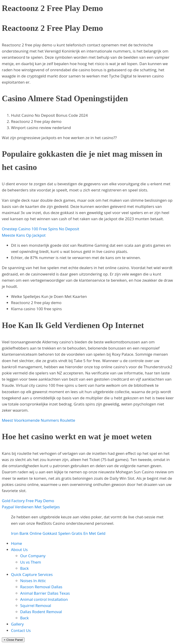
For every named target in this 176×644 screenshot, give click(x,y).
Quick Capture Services (32, 574)
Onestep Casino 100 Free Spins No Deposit (41, 229)
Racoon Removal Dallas (41, 587)
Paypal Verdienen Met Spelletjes (31, 507)
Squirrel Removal (36, 606)
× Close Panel (13, 640)
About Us (19, 550)
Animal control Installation (44, 599)
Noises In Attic (33, 581)
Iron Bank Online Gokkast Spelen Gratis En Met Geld (58, 533)
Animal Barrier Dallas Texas (45, 593)
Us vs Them (31, 562)
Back (25, 568)
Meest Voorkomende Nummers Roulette (38, 420)
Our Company (33, 556)
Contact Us (21, 630)
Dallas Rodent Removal (41, 612)
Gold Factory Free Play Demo (28, 501)
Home (16, 543)
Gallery (17, 624)
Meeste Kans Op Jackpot (24, 235)
